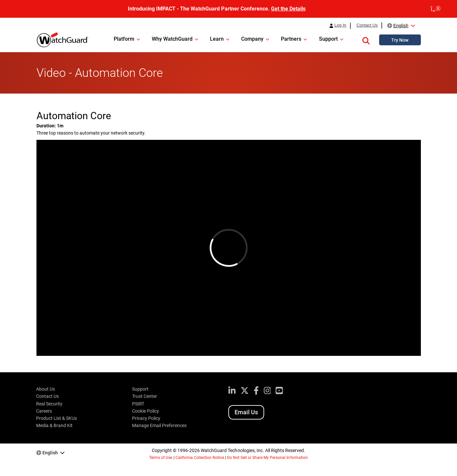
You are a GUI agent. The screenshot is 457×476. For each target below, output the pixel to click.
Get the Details (288, 9)
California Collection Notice (200, 458)
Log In (340, 25)
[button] (366, 40)
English (401, 26)
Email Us (246, 412)
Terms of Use (161, 458)
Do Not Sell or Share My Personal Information (267, 458)
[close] (436, 9)
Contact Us (367, 25)
